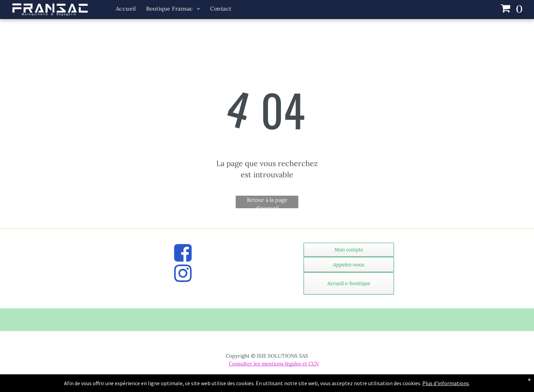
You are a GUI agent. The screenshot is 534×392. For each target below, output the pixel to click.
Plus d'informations (446, 383)
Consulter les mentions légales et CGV (274, 364)
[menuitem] (126, 9)
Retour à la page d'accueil (267, 202)
